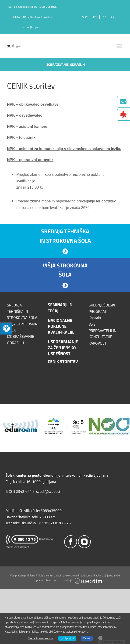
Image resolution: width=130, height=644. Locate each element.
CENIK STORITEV (63, 362)
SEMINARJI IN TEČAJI (60, 308)
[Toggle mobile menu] (120, 46)
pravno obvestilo (46, 580)
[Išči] (113, 17)
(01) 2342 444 (31, 17)
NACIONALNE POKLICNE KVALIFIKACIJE (61, 326)
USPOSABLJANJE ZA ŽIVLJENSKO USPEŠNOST (63, 347)
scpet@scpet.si (32, 27)
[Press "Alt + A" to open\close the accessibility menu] (6, 328)
